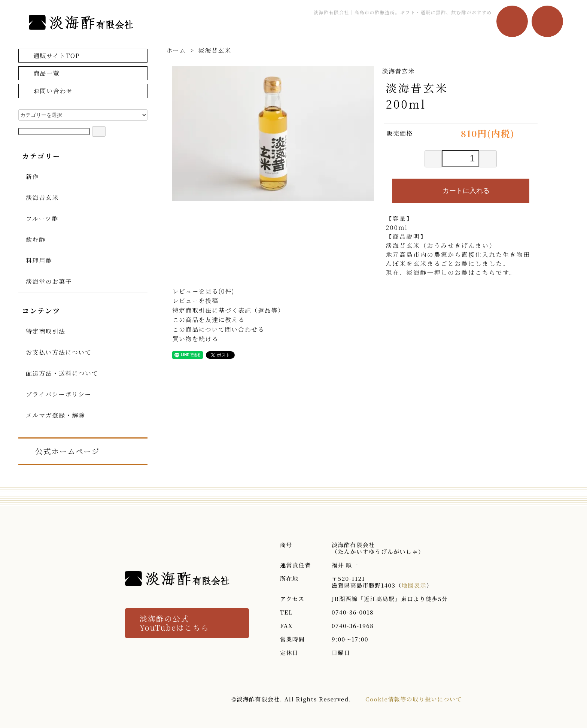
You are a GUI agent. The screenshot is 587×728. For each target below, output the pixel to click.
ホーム (176, 50)
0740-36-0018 (353, 612)
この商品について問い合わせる (218, 329)
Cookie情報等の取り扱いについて (414, 699)
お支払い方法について (59, 352)
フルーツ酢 (42, 219)
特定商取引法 (46, 331)
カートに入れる (461, 190)
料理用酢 (39, 260)
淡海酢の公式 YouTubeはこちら (174, 623)
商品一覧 (41, 73)
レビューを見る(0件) (203, 291)
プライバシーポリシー (59, 394)
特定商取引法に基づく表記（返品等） (228, 310)
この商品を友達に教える (209, 320)
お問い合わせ (48, 91)
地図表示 (414, 585)
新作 (32, 177)
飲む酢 (36, 239)
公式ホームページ (62, 451)
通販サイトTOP (51, 55)
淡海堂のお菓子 (49, 281)
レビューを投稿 (195, 301)
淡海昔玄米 (215, 50)
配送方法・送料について (62, 373)
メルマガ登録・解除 (55, 415)
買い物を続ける (195, 339)
